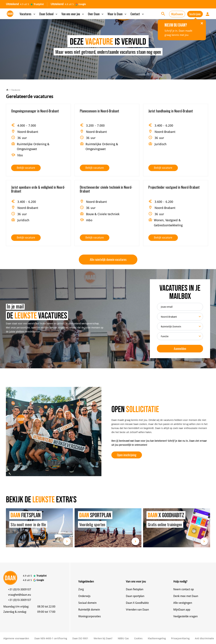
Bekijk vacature (26, 168)
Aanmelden (180, 349)
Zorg (81, 589)
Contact (137, 14)
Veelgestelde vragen (185, 616)
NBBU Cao (123, 638)
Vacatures (28, 14)
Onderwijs (84, 596)
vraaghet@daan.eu (19, 595)
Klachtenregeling (157, 638)
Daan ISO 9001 (80, 638)
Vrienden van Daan (137, 610)
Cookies (138, 638)
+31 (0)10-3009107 (20, 589)
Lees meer (67, 541)
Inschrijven (195, 14)
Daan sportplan (135, 596)
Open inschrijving (127, 455)
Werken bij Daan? (103, 638)
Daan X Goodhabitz (137, 603)
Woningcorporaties (90, 616)
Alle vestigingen (183, 603)
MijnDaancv (177, 14)
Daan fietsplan (135, 589)
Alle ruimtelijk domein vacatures (108, 259)
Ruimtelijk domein (89, 610)
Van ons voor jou (73, 14)
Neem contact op (184, 589)
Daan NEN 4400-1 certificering (51, 638)
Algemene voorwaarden (16, 638)
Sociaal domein (87, 603)
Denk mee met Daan (186, 596)
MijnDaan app (182, 610)
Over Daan (96, 14)
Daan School (49, 14)
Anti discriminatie (204, 638)
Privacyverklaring (180, 638)
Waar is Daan (117, 14)
